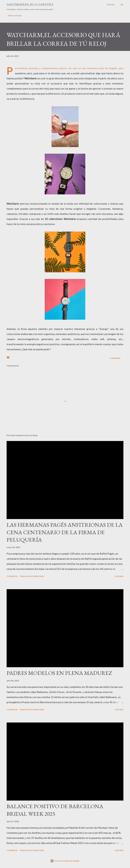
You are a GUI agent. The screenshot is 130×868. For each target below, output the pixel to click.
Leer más (119, 576)
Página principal (15, 15)
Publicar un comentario (32, 576)
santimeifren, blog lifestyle (30, 5)
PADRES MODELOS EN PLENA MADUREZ (59, 673)
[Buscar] (111, 5)
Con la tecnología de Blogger (65, 861)
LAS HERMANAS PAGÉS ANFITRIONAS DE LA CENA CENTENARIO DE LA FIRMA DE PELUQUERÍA (65, 532)
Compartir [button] (115, 358)
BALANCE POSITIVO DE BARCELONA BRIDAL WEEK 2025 (55, 810)
